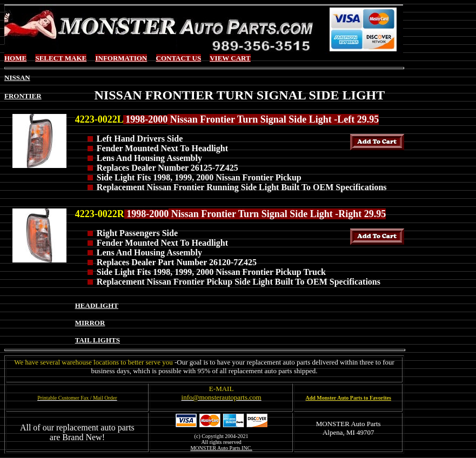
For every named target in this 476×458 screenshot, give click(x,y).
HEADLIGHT (97, 305)
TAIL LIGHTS (98, 340)
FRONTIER (23, 96)
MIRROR (90, 323)
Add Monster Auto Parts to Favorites (348, 398)
